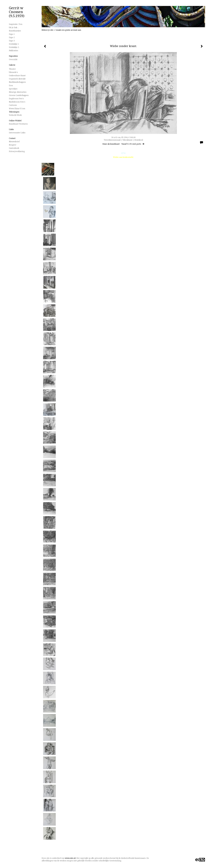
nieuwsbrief (14, 142)
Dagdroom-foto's (16, 99)
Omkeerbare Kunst (17, 75)
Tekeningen (14, 112)
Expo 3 (12, 41)
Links (11, 129)
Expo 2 (12, 37)
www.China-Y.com (17, 109)
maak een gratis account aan (69, 30)
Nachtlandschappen (17, 82)
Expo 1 (12, 34)
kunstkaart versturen (18, 124)
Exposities (13, 56)
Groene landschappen (19, 95)
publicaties (14, 51)
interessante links (17, 133)
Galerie (12, 65)
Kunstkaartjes (15, 31)
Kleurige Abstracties (18, 92)
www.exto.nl (70, 858)
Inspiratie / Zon (16, 24)
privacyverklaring (17, 151)
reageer (13, 145)
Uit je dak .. (14, 27)
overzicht (13, 59)
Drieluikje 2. (14, 47)
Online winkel (15, 121)
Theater (12, 69)
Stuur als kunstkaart (123, 144)
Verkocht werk (15, 115)
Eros (11, 85)
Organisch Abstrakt (17, 79)
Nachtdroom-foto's (17, 102)
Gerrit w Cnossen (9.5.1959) (17, 12)
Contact (12, 138)
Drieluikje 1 (14, 44)
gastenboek (14, 148)
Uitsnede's (13, 72)
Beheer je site (47, 30)
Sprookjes (13, 89)
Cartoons (13, 105)
